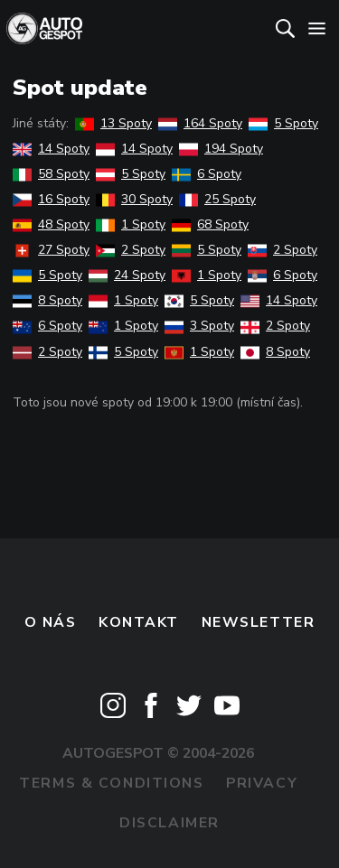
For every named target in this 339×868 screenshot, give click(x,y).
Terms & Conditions (111, 783)
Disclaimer (169, 823)
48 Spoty (51, 224)
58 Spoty (51, 174)
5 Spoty (283, 123)
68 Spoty (210, 224)
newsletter (259, 622)
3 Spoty (199, 326)
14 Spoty (51, 149)
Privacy (262, 783)
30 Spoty (134, 199)
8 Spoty (47, 300)
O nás (51, 622)
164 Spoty (200, 123)
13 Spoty (113, 123)
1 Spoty (131, 224)
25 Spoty (217, 199)
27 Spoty (51, 250)
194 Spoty (221, 149)
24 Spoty (127, 275)
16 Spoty (51, 199)
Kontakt (139, 622)
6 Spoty (207, 174)
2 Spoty (131, 250)
